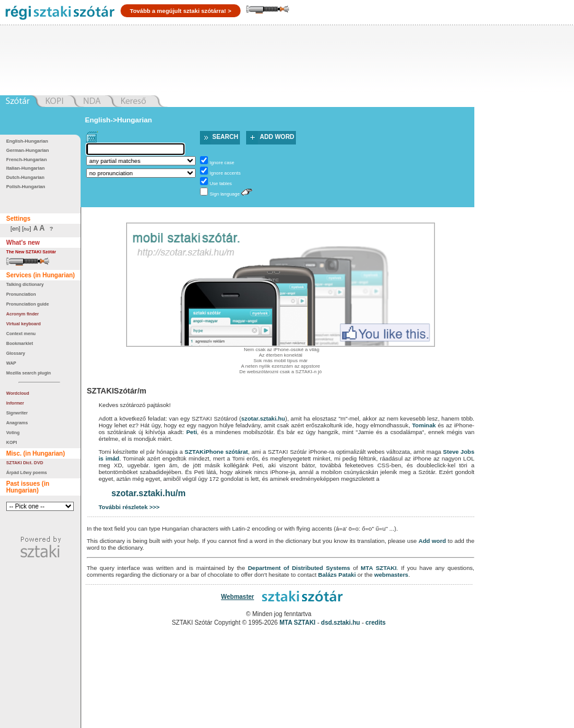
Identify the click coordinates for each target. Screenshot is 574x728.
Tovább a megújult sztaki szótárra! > (181, 11)
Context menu (21, 334)
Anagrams (17, 423)
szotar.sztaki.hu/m (149, 493)
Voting (13, 433)
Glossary (16, 353)
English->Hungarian (118, 120)
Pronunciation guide (27, 304)
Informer (15, 403)
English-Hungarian (27, 141)
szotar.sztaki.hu (263, 418)
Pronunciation (21, 294)
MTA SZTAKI (378, 568)
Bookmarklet (20, 343)
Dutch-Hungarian (25, 177)
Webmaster (237, 597)
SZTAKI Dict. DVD (25, 463)
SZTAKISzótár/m (117, 391)
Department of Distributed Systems (299, 568)
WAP (11, 363)
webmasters (391, 575)
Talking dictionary (25, 284)
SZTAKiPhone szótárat (216, 452)
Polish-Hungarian (26, 187)
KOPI (12, 442)
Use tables (221, 184)
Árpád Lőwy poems (26, 473)
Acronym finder (22, 314)
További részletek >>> (129, 507)
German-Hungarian (28, 150)
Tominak (424, 425)
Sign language (225, 194)
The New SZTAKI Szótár (31, 252)
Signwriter (17, 413)
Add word (277, 137)
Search (225, 137)
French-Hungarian (26, 160)
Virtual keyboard (23, 324)
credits (376, 623)
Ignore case (222, 163)
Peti (192, 432)
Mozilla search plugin (29, 373)
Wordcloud (18, 393)
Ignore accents (225, 173)
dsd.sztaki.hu (341, 623)
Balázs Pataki (337, 575)
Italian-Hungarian (26, 168)
